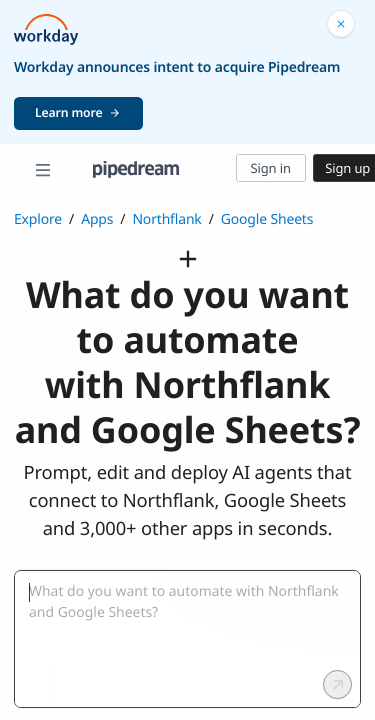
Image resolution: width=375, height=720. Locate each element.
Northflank (166, 219)
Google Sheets (267, 219)
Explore (38, 219)
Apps (97, 219)
